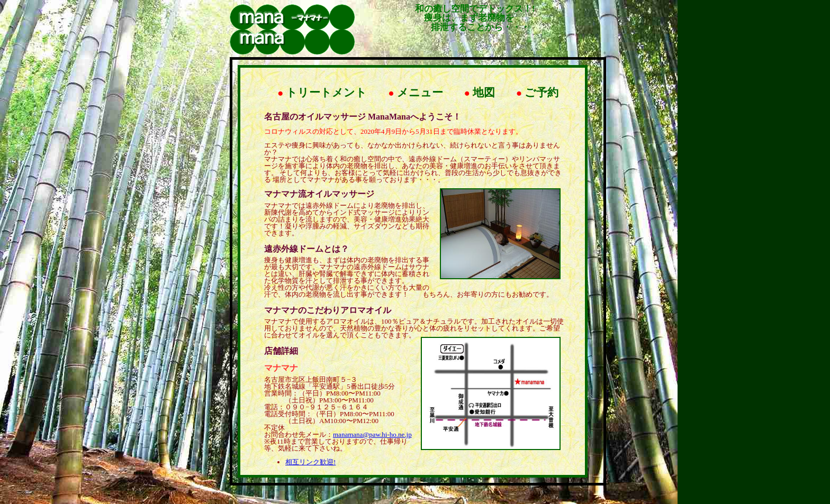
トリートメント (322, 93)
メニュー (415, 93)
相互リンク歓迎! (310, 462)
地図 (480, 93)
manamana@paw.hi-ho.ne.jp (372, 434)
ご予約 (537, 93)
